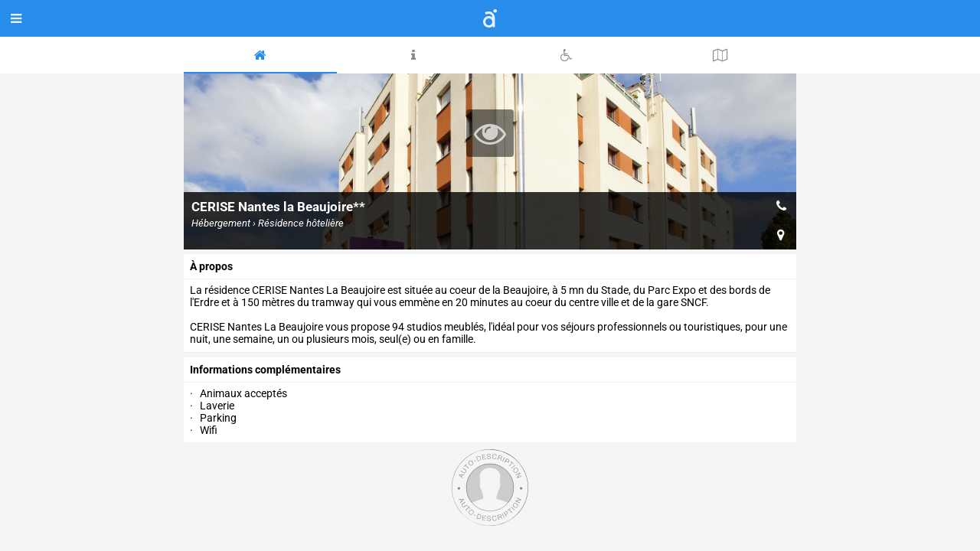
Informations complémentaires (265, 370)
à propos (211, 266)
